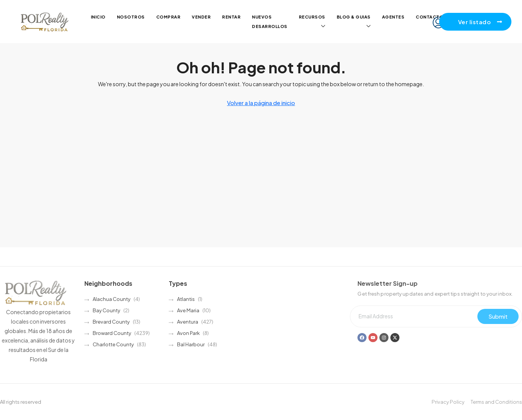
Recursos (312, 17)
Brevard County (111, 322)
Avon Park (188, 333)
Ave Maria (188, 310)
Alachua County (112, 299)
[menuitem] (438, 23)
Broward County (112, 333)
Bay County (106, 310)
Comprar (169, 17)
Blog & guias (354, 17)
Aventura (188, 322)
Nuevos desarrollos (270, 22)
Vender (201, 17)
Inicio (98, 17)
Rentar (231, 17)
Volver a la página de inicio (261, 103)
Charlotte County (113, 344)
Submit (498, 316)
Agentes (393, 17)
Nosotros (131, 17)
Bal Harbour (191, 344)
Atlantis (186, 299)
